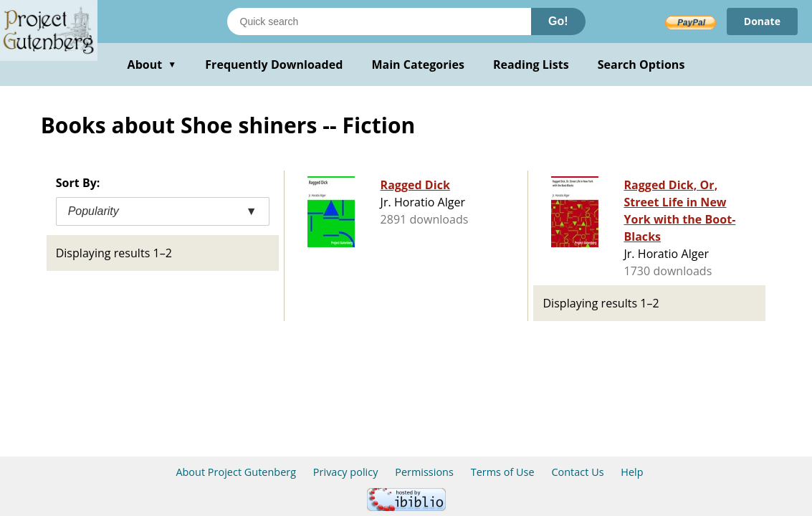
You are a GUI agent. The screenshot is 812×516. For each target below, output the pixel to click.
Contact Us (577, 472)
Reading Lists (531, 64)
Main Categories (418, 64)
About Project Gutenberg (236, 472)
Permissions (424, 472)
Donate (762, 21)
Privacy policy (346, 472)
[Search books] (379, 21)
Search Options (641, 64)
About (152, 64)
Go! (558, 21)
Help (632, 472)
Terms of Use (503, 472)
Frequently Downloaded (274, 64)
